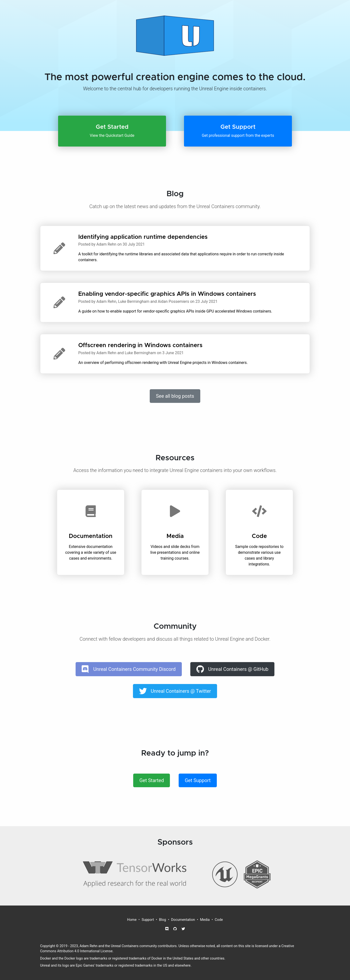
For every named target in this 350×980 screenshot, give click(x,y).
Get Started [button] (152, 780)
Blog (162, 920)
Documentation (183, 920)
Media (205, 920)
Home (132, 920)
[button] (112, 131)
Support (148, 920)
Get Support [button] (198, 780)
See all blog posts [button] (175, 396)
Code (219, 920)
